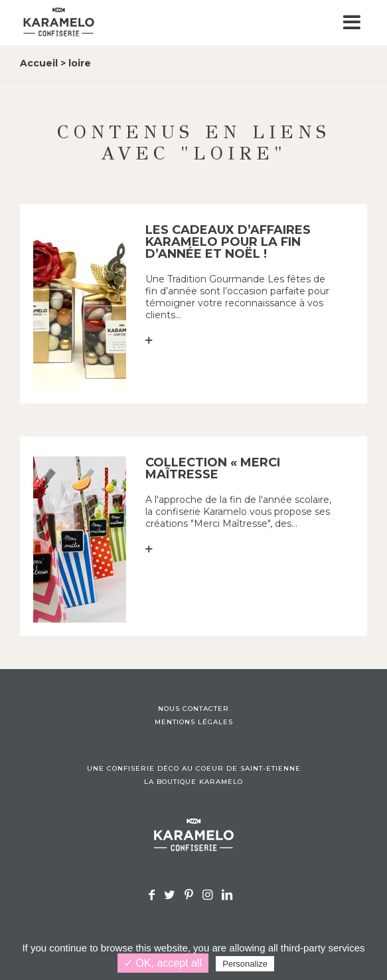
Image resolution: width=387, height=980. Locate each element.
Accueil (39, 63)
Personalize (245, 964)
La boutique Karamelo (193, 782)
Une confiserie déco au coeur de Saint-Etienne (194, 769)
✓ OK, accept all (163, 963)
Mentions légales (194, 722)
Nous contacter (193, 709)
